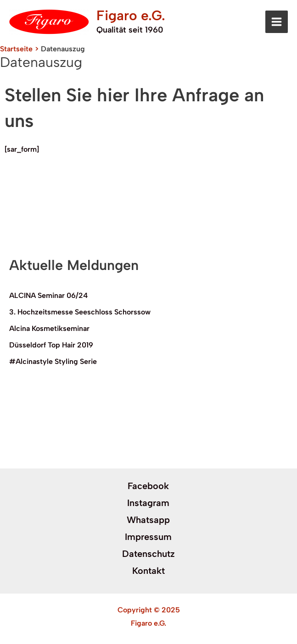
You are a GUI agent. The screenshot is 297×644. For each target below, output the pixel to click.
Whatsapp (148, 520)
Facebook (148, 486)
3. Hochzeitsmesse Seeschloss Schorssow (80, 312)
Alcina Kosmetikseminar (49, 328)
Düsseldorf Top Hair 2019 (51, 345)
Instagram (148, 503)
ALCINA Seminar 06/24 (48, 295)
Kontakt (148, 571)
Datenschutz (148, 554)
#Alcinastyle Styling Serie (53, 361)
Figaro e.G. (131, 15)
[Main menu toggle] (277, 22)
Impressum (148, 537)
